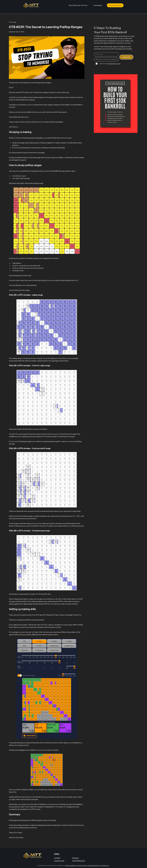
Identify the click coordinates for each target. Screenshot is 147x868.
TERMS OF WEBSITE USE (71, 866)
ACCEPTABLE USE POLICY (94, 866)
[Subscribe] (126, 57)
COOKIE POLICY (105, 866)
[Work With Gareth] (115, 5)
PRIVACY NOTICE (83, 866)
